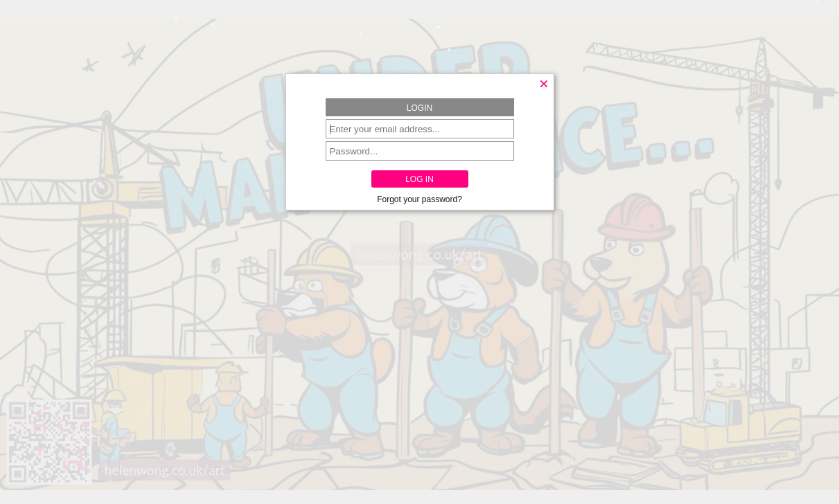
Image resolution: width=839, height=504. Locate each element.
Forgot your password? (419, 199)
